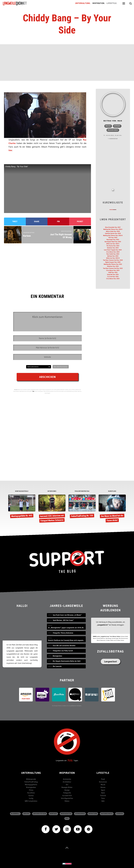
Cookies (120, 814)
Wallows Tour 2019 (113, 256)
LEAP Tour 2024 (113, 272)
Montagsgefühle (31, 785)
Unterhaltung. (83, 3)
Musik (108, 126)
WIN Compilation (31, 801)
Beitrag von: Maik (113, 121)
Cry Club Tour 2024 (113, 276)
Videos (67, 801)
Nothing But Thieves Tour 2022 (113, 264)
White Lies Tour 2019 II (113, 258)
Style (103, 793)
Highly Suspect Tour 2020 (113, 262)
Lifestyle (103, 773)
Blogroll (15, 814)
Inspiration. (99, 3)
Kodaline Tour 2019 (113, 248)
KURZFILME (112, 491)
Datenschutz (107, 814)
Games (31, 795)
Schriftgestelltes (67, 798)
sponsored (80, 814)
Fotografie (67, 793)
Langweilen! (111, 661)
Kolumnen (103, 782)
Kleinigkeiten (31, 787)
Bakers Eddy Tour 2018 (113, 231)
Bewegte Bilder (67, 787)
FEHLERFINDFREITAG (82, 491)
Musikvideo (113, 130)
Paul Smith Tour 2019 (113, 254)
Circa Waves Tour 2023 (113, 270)
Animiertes (67, 779)
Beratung (93, 814)
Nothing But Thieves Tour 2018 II (113, 235)
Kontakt (53, 814)
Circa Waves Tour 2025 (113, 279)
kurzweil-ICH (67, 795)
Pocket (80, 222)
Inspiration (67, 773)
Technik (103, 795)
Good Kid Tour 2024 (113, 274)
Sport (103, 790)
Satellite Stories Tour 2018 (113, 233)
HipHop (117, 126)
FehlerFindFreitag (31, 782)
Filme (31, 790)
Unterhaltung (31, 773)
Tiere (103, 798)
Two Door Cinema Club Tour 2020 (113, 260)
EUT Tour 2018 (113, 237)
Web (103, 801)
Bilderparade (31, 779)
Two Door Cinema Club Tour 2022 (113, 268)
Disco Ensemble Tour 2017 (113, 227)
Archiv (26, 814)
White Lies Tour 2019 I (113, 244)
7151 (70, 760)
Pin (58, 222)
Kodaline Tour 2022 (113, 266)
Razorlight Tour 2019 (113, 240)
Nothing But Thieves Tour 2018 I (113, 229)
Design (67, 790)
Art (67, 785)
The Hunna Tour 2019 (113, 246)
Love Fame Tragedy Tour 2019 (113, 250)
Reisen (103, 787)
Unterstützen (40, 814)
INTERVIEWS (52, 491)
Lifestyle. (112, 3)
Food (103, 779)
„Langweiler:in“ (103, 625)
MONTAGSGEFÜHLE (22, 491)
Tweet (15, 222)
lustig (31, 798)
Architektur (67, 782)
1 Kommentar (113, 139)
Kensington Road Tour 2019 (113, 242)
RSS (67, 818)
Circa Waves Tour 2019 (113, 252)
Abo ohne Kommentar (61, 367)
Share (37, 222)
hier (10, 150)
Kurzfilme (31, 793)
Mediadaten (66, 814)
